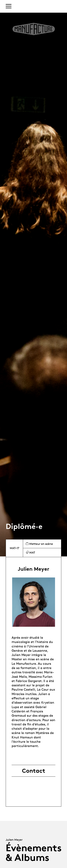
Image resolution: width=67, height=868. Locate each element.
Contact (34, 771)
